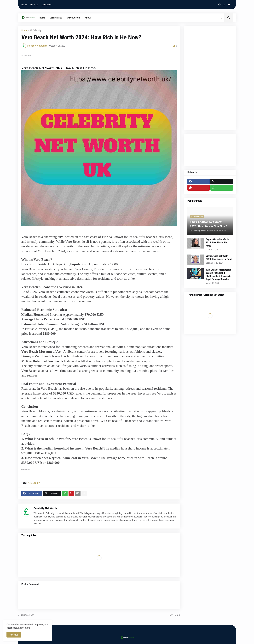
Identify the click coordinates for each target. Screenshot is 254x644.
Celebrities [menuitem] (56, 18)
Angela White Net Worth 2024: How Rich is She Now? (217, 243)
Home (24, 5)
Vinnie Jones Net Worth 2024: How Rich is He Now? (219, 258)
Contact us (47, 5)
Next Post (174, 615)
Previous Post (27, 615)
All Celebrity (35, 30)
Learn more (24, 628)
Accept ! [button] (14, 635)
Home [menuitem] (42, 18)
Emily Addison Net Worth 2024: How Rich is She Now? (208, 224)
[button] (221, 18)
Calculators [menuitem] (73, 18)
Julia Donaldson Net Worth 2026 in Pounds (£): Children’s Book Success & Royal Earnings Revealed (218, 275)
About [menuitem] (88, 18)
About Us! (34, 5)
